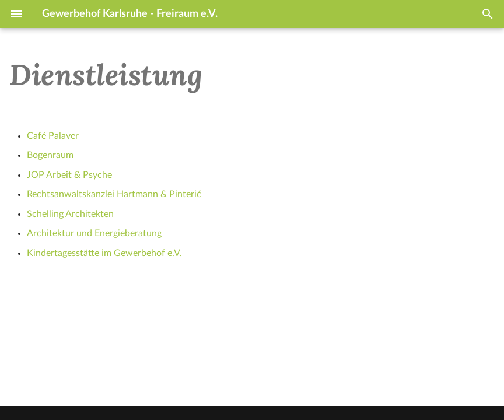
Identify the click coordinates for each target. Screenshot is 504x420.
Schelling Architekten (70, 214)
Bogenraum (50, 155)
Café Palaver (53, 136)
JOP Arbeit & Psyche (69, 175)
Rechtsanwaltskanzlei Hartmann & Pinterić (114, 194)
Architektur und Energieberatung (94, 233)
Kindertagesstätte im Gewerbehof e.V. (104, 253)
